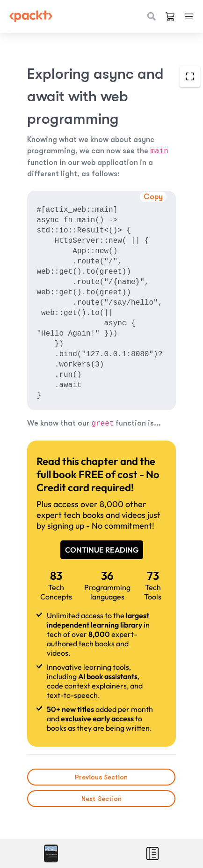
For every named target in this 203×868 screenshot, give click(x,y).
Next (101, 799)
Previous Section (102, 777)
